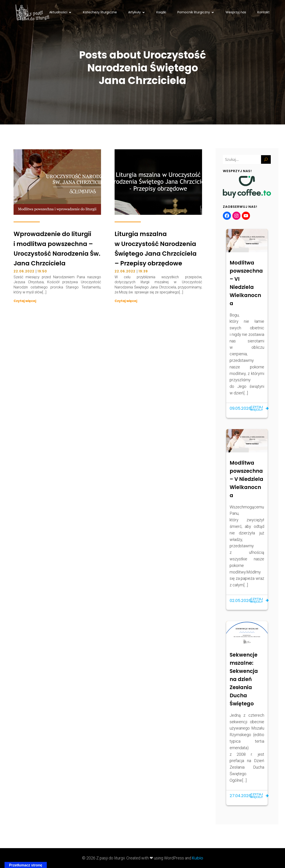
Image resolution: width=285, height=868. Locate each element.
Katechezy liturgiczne (100, 12)
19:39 (143, 271)
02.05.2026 (240, 600)
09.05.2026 (240, 408)
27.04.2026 (240, 796)
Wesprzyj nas (236, 12)
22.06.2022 (24, 271)
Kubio (198, 858)
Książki (161, 12)
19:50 (42, 271)
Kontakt (264, 12)
